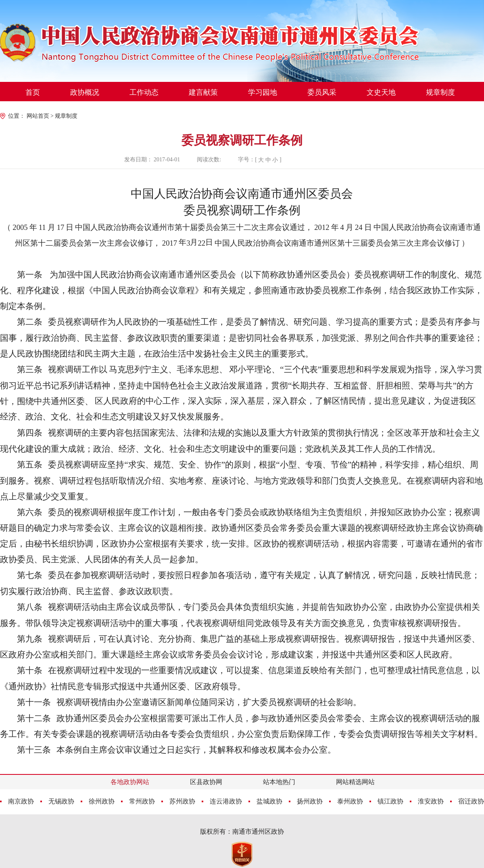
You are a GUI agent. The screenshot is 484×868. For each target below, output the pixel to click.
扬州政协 (310, 801)
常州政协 (142, 801)
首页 (33, 92)
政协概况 (85, 92)
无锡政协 (61, 801)
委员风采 (322, 92)
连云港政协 (226, 801)
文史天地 (381, 92)
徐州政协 (102, 801)
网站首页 (38, 116)
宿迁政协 (471, 801)
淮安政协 (431, 801)
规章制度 (440, 92)
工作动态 (144, 92)
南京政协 (21, 801)
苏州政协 (182, 801)
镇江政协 (390, 801)
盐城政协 (269, 801)
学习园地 (263, 92)
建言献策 (203, 92)
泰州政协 (350, 801)
